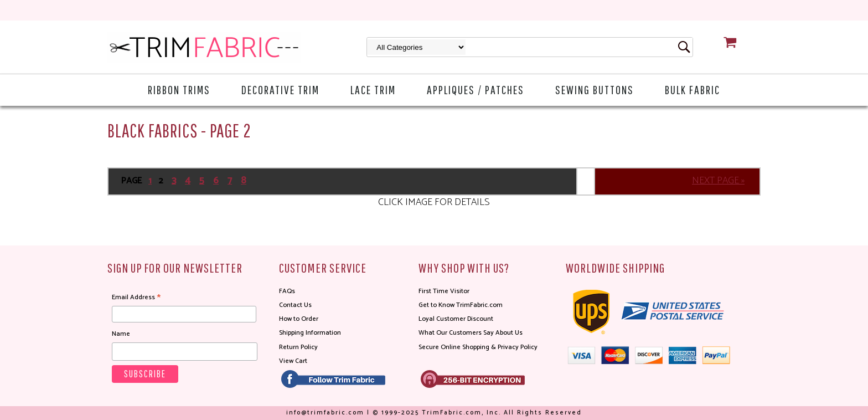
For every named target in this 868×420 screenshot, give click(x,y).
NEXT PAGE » (718, 181)
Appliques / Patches (476, 89)
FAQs (287, 291)
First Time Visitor (444, 291)
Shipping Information (310, 333)
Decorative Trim (280, 89)
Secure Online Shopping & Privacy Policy (478, 347)
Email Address (136, 298)
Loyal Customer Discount (456, 319)
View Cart (293, 361)
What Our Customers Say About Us (471, 333)
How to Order (299, 319)
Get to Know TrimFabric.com (461, 305)
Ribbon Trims (179, 89)
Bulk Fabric (693, 89)
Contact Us (295, 305)
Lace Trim (373, 89)
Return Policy (298, 347)
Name (121, 334)
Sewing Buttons (595, 89)
